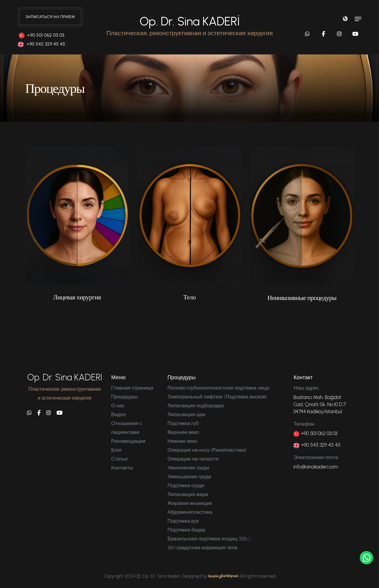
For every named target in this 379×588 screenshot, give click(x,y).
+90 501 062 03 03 (42, 35)
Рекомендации (129, 441)
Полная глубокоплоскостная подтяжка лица (218, 388)
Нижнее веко (183, 441)
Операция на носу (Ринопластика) (207, 450)
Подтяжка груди (186, 485)
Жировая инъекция (190, 503)
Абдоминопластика (190, 512)
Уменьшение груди (189, 476)
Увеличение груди (188, 468)
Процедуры (125, 397)
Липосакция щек (187, 414)
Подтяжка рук (183, 521)
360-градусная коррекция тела (203, 547)
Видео (119, 414)
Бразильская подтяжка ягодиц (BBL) (209, 539)
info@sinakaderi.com (316, 467)
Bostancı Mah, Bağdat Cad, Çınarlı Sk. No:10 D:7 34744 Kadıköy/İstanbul (320, 404)
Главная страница (132, 388)
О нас (118, 406)
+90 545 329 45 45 (41, 44)
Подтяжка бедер (187, 530)
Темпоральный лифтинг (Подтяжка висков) (217, 397)
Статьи (119, 459)
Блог (117, 450)
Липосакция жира (188, 494)
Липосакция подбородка (196, 406)
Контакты (122, 468)
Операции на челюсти (193, 459)
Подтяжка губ (183, 423)
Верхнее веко (183, 432)
